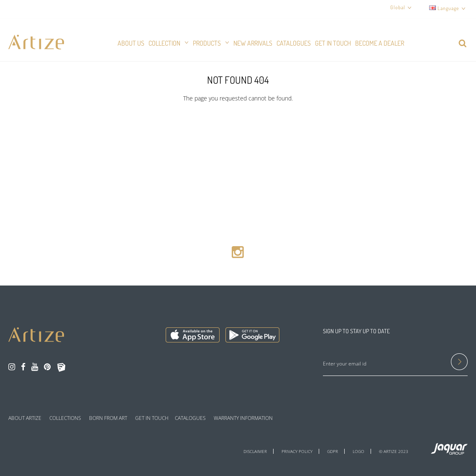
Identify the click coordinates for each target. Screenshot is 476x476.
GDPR (333, 451)
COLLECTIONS (65, 418)
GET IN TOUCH (152, 418)
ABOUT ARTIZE (25, 418)
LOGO (358, 451)
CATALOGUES (190, 418)
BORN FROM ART (108, 418)
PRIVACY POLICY (297, 451)
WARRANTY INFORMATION (243, 418)
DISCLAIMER (255, 451)
